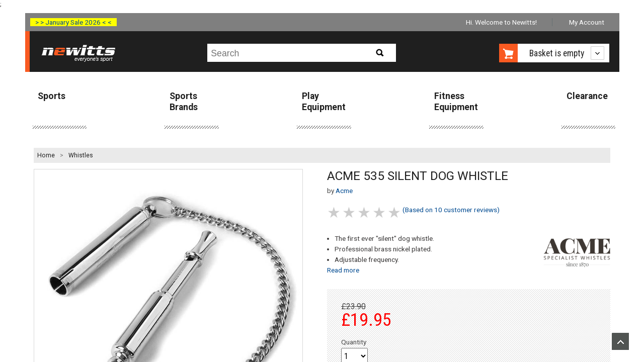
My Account (587, 22)
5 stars (395, 212)
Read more (343, 270)
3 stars (365, 212)
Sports (52, 96)
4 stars (380, 212)
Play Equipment (324, 101)
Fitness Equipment (456, 101)
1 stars (335, 212)
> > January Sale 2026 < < (73, 22)
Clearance (587, 96)
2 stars (350, 212)
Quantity (354, 342)
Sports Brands (184, 101)
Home (46, 155)
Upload (620, 341)
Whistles (81, 155)
